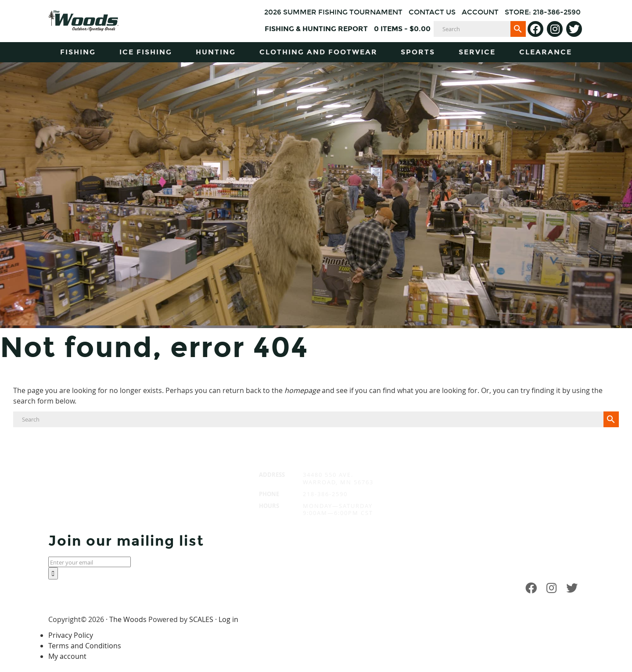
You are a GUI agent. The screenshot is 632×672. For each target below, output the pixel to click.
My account (67, 656)
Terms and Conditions (85, 646)
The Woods (128, 619)
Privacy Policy (71, 635)
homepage (302, 390)
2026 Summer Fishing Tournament (333, 12)
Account (480, 12)
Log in (228, 619)
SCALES (201, 619)
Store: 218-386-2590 (543, 12)
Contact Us (432, 12)
